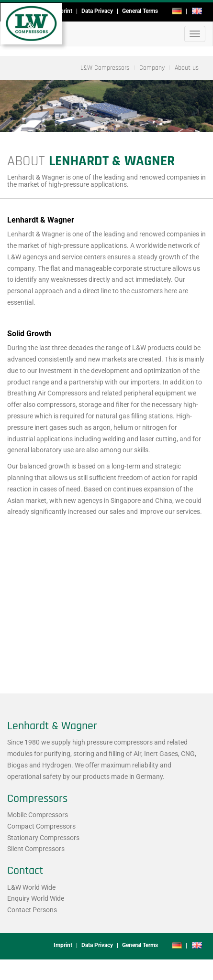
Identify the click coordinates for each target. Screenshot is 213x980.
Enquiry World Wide (36, 898)
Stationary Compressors (43, 838)
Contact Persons (32, 910)
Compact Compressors (41, 826)
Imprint (63, 11)
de (177, 11)
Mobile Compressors (38, 815)
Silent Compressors (36, 849)
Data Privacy (97, 11)
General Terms (140, 11)
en (197, 11)
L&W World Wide (31, 887)
